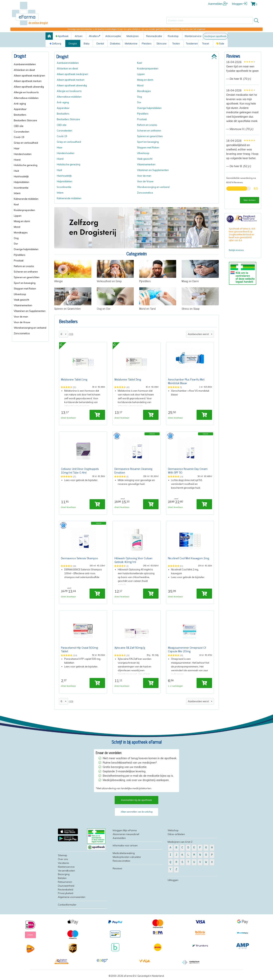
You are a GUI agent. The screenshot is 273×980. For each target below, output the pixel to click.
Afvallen (95, 36)
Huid (16, 171)
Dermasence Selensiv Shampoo (79, 559)
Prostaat (19, 261)
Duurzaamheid (66, 888)
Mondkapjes (21, 232)
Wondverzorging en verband (30, 328)
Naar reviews (250, 200)
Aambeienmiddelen (25, 64)
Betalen (62, 880)
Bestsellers (20, 115)
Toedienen (192, 44)
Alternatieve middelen (26, 98)
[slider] (250, 62)
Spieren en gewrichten (27, 277)
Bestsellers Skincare (25, 120)
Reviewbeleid (66, 892)
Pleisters (147, 44)
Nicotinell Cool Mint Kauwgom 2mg (189, 559)
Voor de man (21, 317)
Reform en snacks (24, 266)
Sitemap (63, 857)
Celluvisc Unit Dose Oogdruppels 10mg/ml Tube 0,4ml (80, 471)
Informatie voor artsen (125, 848)
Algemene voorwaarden (72, 899)
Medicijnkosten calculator (127, 859)
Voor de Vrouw (22, 322)
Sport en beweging (25, 283)
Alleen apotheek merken (28, 81)
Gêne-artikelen (176, 836)
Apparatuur (20, 109)
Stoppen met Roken (25, 289)
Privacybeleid (66, 895)
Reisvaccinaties (121, 863)
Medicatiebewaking (124, 855)
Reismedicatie (154, 36)
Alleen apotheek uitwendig (29, 87)
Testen (176, 44)
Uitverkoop (20, 294)
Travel (206, 44)
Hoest (17, 160)
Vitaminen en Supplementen (30, 311)
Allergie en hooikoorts (26, 92)
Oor (16, 244)
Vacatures (64, 865)
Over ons (63, 861)
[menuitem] (30, 64)
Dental (100, 44)
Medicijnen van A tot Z (180, 844)
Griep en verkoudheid (26, 143)
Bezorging (64, 876)
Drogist (73, 44)
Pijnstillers (20, 255)
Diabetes (115, 44)
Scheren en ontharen (26, 272)
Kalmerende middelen (26, 199)
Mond (17, 227)
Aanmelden (218, 4)
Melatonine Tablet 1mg (74, 379)
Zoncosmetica (22, 333)
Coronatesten (22, 132)
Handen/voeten (23, 154)
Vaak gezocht (21, 300)
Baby (87, 44)
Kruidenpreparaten (24, 210)
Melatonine (131, 44)
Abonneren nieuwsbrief (126, 836)
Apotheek (62, 36)
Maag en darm (22, 221)
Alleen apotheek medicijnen (29, 76)
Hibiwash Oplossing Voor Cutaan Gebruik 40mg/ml (133, 561)
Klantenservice (193, 36)
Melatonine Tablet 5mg (128, 379)
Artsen (79, 36)
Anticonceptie (113, 36)
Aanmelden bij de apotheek (136, 802)
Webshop (173, 833)
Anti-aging (20, 104)
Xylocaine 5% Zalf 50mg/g (130, 649)
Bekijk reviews (236, 250)
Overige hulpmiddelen (26, 249)
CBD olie (19, 126)
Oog (16, 238)
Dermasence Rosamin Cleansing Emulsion (133, 471)
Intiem (17, 193)
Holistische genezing (26, 165)
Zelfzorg (55, 44)
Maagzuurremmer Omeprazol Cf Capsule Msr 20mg (187, 651)
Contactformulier (67, 907)
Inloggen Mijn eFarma (125, 833)
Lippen (18, 216)
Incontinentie (21, 188)
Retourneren (65, 884)
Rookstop (173, 36)
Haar (17, 148)
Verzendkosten (66, 873)
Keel (16, 204)
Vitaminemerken (23, 305)
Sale (220, 44)
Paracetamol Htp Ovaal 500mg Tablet (79, 651)
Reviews (233, 56)
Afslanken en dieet (24, 70)
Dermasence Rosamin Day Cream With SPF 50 (188, 471)
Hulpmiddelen (22, 182)
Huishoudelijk (21, 176)
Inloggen (239, 4)
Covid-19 (19, 137)
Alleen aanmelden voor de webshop (137, 814)
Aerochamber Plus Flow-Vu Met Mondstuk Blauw (186, 381)
